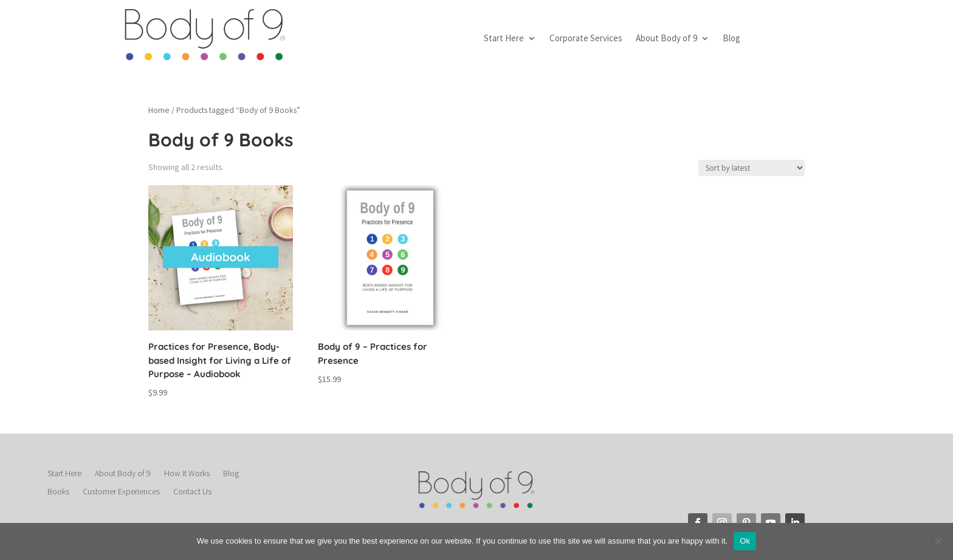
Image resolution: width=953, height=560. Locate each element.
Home (159, 110)
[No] (938, 541)
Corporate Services (586, 39)
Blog (731, 39)
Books (58, 492)
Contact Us (192, 492)
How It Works (187, 474)
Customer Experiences (121, 492)
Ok (745, 541)
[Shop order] (752, 168)
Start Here (504, 39)
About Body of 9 (666, 39)
